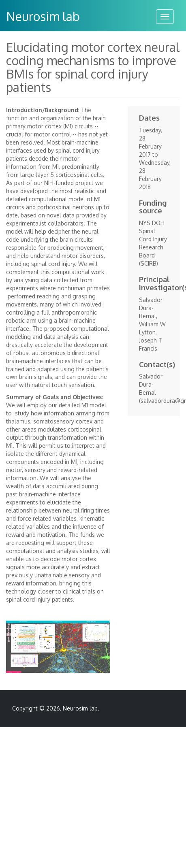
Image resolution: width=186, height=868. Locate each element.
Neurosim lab (43, 16)
